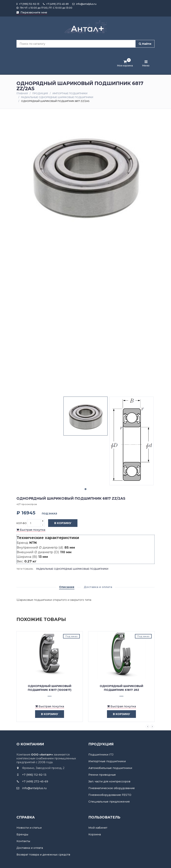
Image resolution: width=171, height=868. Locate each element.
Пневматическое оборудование (112, 788)
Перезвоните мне (32, 12)
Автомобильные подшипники (110, 768)
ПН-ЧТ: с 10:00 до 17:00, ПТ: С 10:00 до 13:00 (44, 8)
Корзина (95, 834)
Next (152, 727)
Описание (67, 587)
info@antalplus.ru (84, 4)
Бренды (22, 834)
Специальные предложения (109, 802)
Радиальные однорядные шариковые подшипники (57, 97)
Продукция (40, 93)
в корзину (47, 714)
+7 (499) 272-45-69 (56, 4)
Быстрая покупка (31, 530)
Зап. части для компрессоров (109, 781)
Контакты (23, 841)
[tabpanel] (85, 416)
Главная (22, 93)
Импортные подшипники (70, 93)
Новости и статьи (29, 828)
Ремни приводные (102, 775)
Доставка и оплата (98, 587)
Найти (145, 44)
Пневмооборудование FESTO (110, 795)
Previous (148, 727)
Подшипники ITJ (101, 755)
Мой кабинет (98, 828)
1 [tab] (85, 489)
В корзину (60, 523)
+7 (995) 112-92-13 (28, 4)
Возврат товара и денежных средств (43, 855)
